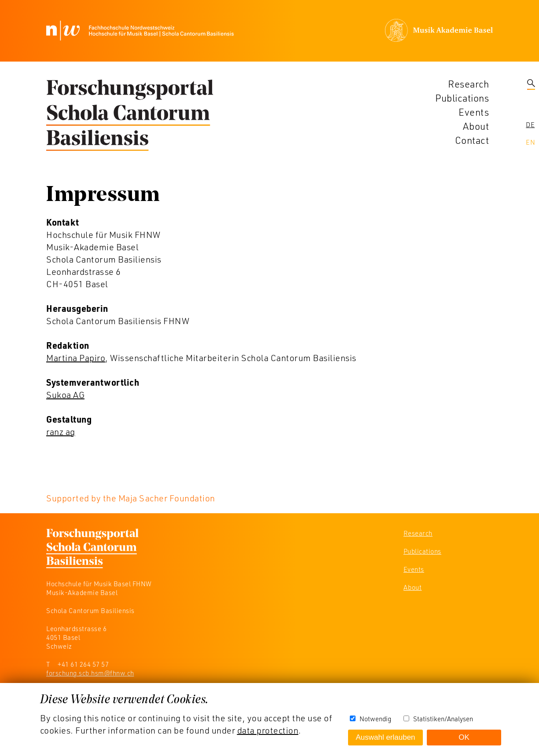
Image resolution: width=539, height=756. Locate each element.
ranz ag (61, 431)
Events (474, 112)
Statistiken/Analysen (443, 719)
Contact (472, 140)
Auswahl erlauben (385, 737)
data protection (268, 730)
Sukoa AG (65, 394)
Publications (462, 98)
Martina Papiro (76, 358)
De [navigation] (530, 124)
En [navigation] (530, 142)
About (476, 126)
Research (468, 84)
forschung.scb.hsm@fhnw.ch (90, 673)
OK (464, 737)
